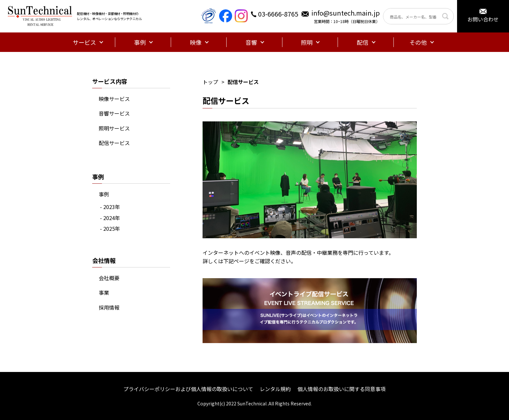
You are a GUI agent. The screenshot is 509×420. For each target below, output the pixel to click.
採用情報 (109, 307)
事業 (104, 292)
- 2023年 (110, 207)
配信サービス (114, 143)
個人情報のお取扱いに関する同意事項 (341, 389)
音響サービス (114, 113)
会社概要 (109, 278)
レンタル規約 (275, 389)
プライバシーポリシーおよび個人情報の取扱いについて (188, 389)
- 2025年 (110, 229)
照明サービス (114, 128)
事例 (104, 194)
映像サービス (114, 99)
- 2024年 (110, 218)
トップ (210, 82)
